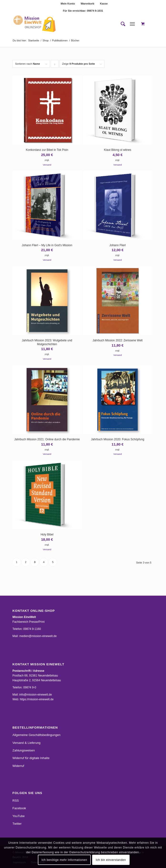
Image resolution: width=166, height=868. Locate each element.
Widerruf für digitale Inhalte (31, 758)
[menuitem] (68, 4)
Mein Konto (68, 4)
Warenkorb (88, 4)
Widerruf (18, 766)
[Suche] (121, 24)
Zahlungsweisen (24, 750)
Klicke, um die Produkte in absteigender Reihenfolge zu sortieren (55, 65)
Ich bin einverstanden (111, 860)
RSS (16, 801)
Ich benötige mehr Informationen (64, 860)
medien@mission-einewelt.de (38, 636)
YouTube (18, 816)
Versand (47, 165)
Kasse (104, 4)
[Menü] (132, 24)
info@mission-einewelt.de (36, 695)
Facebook (19, 808)
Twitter (17, 824)
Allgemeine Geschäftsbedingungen (36, 735)
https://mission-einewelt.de (37, 699)
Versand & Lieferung (26, 743)
